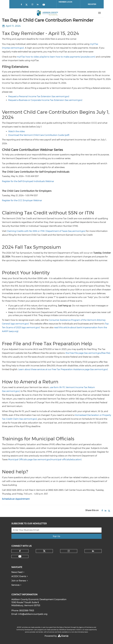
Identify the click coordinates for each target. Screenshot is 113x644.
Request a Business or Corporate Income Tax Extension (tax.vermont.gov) (45, 100)
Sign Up (56, 536)
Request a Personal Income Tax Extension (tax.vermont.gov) (39, 96)
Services (15, 585)
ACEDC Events (19, 576)
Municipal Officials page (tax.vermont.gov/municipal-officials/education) (45, 460)
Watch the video (17, 131)
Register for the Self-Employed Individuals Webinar (28, 181)
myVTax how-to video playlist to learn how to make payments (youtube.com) (56, 57)
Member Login (65, 2)
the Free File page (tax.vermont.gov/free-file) (88, 353)
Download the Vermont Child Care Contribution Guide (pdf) (39, 135)
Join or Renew (19, 581)
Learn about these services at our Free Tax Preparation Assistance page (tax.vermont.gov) (63, 369)
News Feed (17, 572)
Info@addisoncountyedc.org (33, 614)
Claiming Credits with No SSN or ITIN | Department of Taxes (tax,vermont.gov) (46, 231)
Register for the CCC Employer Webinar (22, 200)
